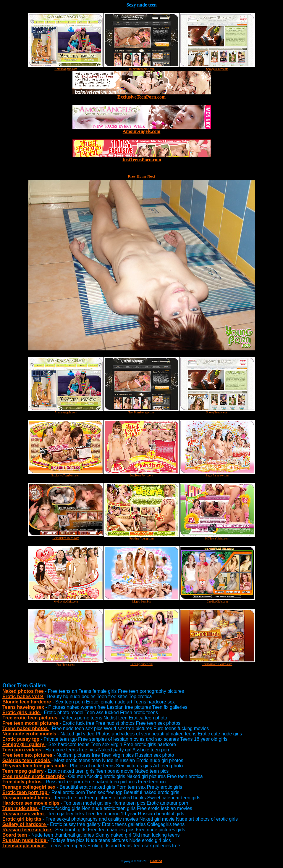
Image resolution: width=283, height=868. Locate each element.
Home (141, 176)
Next (151, 176)
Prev (132, 176)
